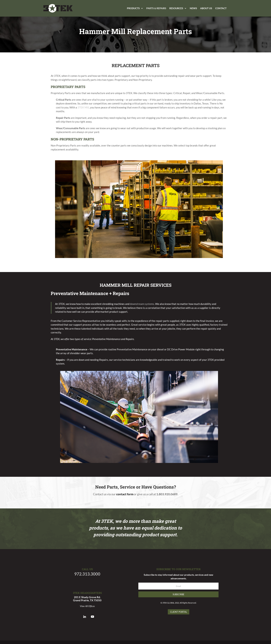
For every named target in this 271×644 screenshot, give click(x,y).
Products (133, 8)
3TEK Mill (83, 107)
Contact (221, 8)
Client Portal (179, 612)
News (193, 8)
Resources (176, 8)
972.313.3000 (87, 574)
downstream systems (142, 304)
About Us (206, 8)
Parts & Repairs (156, 8)
